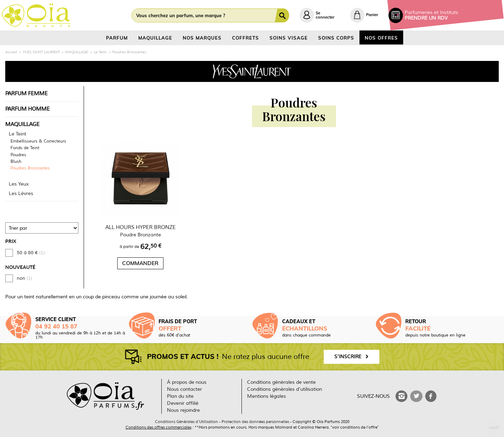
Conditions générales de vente (281, 382)
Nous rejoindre (183, 410)
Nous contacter (184, 389)
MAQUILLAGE (22, 124)
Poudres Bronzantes (30, 168)
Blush (16, 162)
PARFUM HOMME (27, 109)
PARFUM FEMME (26, 93)
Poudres (18, 155)
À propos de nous (187, 382)
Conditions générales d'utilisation (285, 389)
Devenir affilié (183, 403)
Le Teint (17, 134)
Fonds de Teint (25, 148)
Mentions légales (267, 396)
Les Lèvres (21, 193)
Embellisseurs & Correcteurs (38, 141)
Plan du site (180, 396)
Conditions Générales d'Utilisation (187, 422)
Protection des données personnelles (255, 422)
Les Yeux (19, 184)
